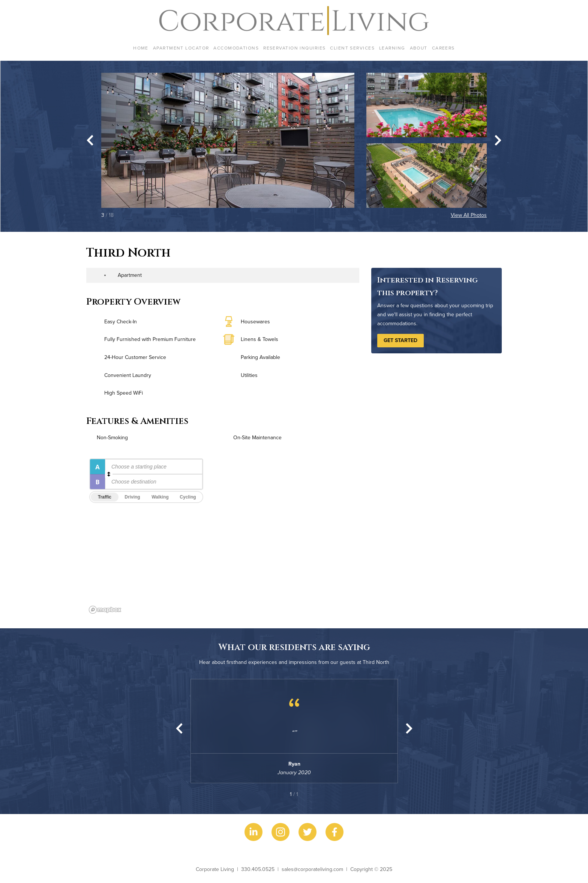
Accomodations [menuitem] (236, 48)
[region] (294, 536)
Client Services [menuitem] (352, 48)
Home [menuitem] (141, 48)
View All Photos (469, 215)
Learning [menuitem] (392, 48)
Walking (160, 497)
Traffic (105, 497)
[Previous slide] (179, 728)
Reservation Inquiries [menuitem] (294, 48)
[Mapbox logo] (105, 610)
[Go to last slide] (90, 140)
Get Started (400, 340)
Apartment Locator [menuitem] (181, 48)
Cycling (188, 497)
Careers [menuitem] (443, 48)
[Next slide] (498, 140)
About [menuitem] (419, 48)
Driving (132, 497)
